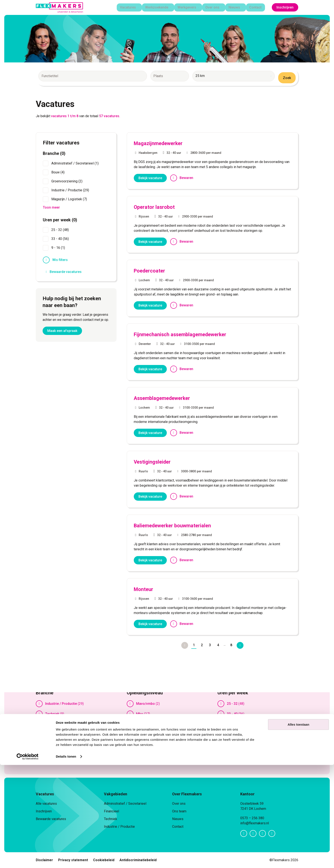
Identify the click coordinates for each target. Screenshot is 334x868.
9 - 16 (231, 724)
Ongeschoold (147, 734)
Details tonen (66, 860)
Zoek (287, 78)
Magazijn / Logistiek (61, 724)
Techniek (52, 714)
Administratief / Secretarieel (125, 804)
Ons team (179, 811)
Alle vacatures (46, 804)
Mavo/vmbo (145, 704)
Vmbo (141, 745)
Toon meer (49, 756)
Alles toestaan (298, 828)
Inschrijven (285, 7)
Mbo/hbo (143, 724)
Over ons (212, 7)
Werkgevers (186, 7)
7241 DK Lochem (253, 809)
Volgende (242, 645)
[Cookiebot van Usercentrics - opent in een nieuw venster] (28, 860)
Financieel (112, 811)
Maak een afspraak (62, 331)
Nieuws (235, 7)
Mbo (140, 714)
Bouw (50, 734)
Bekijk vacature (150, 178)
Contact (257, 7)
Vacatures (125, 7)
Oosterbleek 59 (252, 804)
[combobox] (85, 78)
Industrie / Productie (61, 704)
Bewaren (186, 178)
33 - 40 (232, 714)
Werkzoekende (155, 7)
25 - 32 (232, 704)
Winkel (50, 745)
